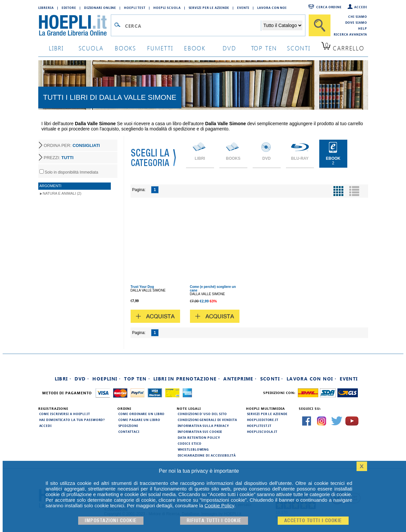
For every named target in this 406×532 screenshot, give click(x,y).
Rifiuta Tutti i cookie (214, 521)
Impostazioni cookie (111, 521)
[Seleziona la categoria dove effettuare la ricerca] (282, 25)
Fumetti (160, 48)
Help (363, 28)
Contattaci (129, 432)
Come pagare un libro (139, 420)
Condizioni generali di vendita (207, 420)
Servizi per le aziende (209, 8)
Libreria (46, 8)
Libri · (63, 379)
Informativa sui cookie (200, 432)
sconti (299, 48)
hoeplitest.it (259, 426)
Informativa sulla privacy (203, 426)
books (125, 48)
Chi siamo (358, 16)
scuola (91, 48)
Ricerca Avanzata (350, 34)
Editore (69, 8)
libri (56, 48)
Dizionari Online (100, 8)
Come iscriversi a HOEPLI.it (65, 414)
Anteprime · (240, 379)
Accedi (360, 7)
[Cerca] (320, 25)
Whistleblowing (193, 449)
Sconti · (272, 379)
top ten (264, 48)
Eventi (243, 8)
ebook (195, 48)
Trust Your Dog (142, 287)
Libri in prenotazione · (187, 379)
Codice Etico (190, 443)
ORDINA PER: (72, 145)
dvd (229, 48)
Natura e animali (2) (62, 193)
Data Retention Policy (199, 437)
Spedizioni (128, 426)
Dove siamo (356, 22)
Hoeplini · (107, 379)
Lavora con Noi (272, 8)
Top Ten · (137, 379)
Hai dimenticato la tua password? (72, 420)
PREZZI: (59, 158)
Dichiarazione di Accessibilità (207, 455)
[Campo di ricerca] (193, 26)
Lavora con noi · (312, 379)
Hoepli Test (135, 8)
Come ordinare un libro (142, 414)
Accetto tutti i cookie (313, 521)
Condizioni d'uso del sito (203, 414)
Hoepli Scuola (167, 8)
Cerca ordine (329, 7)
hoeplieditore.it (263, 420)
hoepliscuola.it (262, 432)
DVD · (82, 379)
